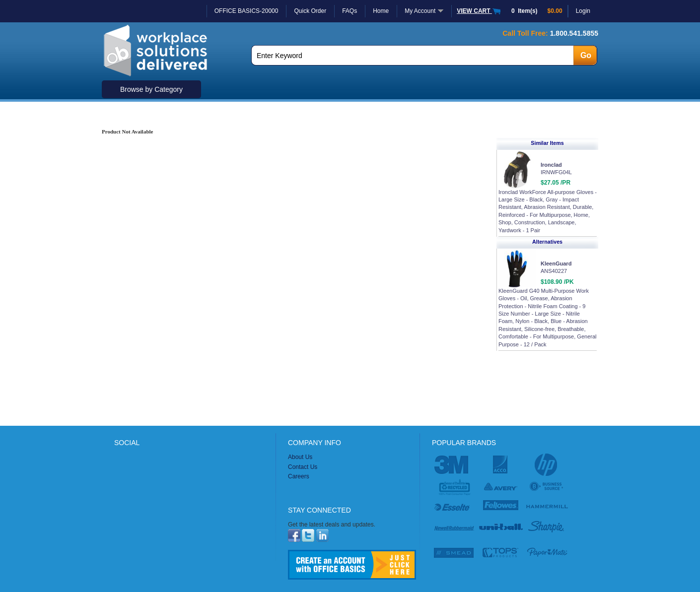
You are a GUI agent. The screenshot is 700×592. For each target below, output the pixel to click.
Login (583, 11)
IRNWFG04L (556, 172)
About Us (300, 457)
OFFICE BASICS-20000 (246, 11)
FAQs (350, 11)
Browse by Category (151, 89)
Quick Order (310, 11)
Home (381, 11)
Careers (299, 476)
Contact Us (303, 467)
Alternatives (547, 242)
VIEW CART (479, 11)
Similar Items (547, 143)
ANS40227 (554, 271)
